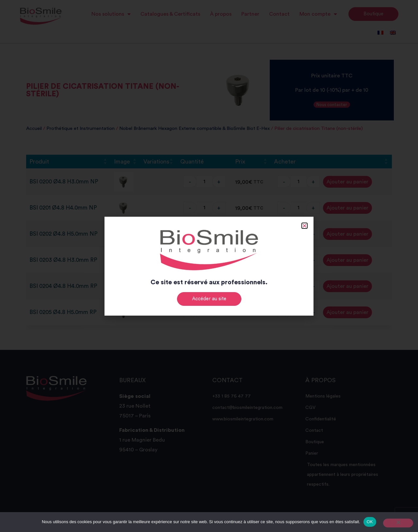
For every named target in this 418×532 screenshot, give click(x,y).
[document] (209, 266)
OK (370, 522)
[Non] (398, 523)
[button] (305, 226)
